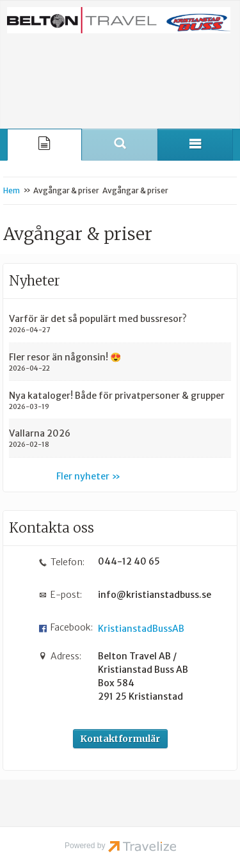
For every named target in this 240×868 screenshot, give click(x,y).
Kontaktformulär (120, 739)
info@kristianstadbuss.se (150, 595)
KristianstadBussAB (141, 629)
